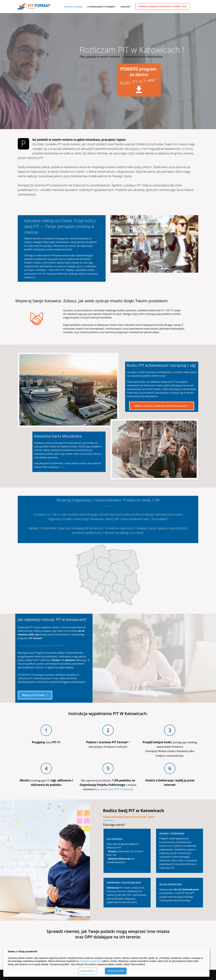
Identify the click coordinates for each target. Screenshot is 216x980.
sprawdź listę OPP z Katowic (114, 789)
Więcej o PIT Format (35, 695)
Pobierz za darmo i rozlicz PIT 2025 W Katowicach (162, 406)
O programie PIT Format (101, 7)
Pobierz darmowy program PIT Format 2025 (162, 6)
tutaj (62, 467)
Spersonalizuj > (87, 971)
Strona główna (73, 7)
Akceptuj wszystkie (116, 971)
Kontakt (126, 7)
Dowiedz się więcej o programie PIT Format (41, 646)
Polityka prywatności (91, 961)
